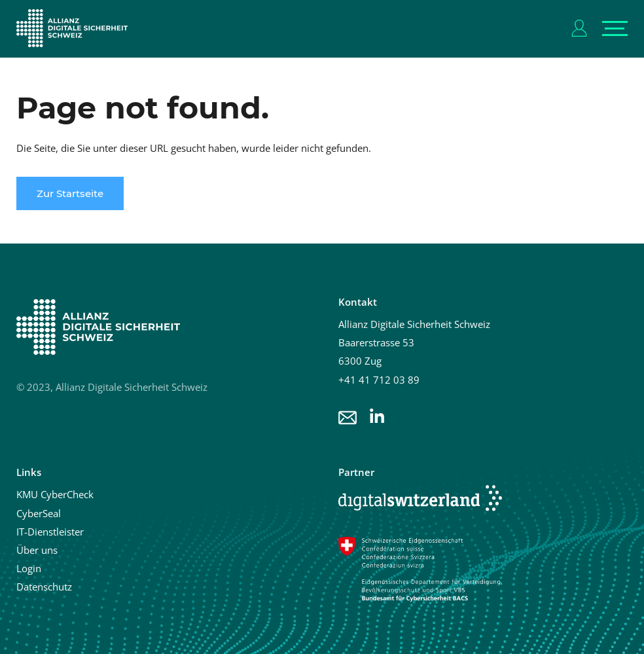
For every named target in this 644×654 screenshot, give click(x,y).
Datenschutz (44, 587)
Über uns (37, 550)
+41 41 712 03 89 (379, 380)
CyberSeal (39, 513)
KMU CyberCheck (55, 494)
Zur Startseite (70, 193)
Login (29, 568)
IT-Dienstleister (50, 532)
